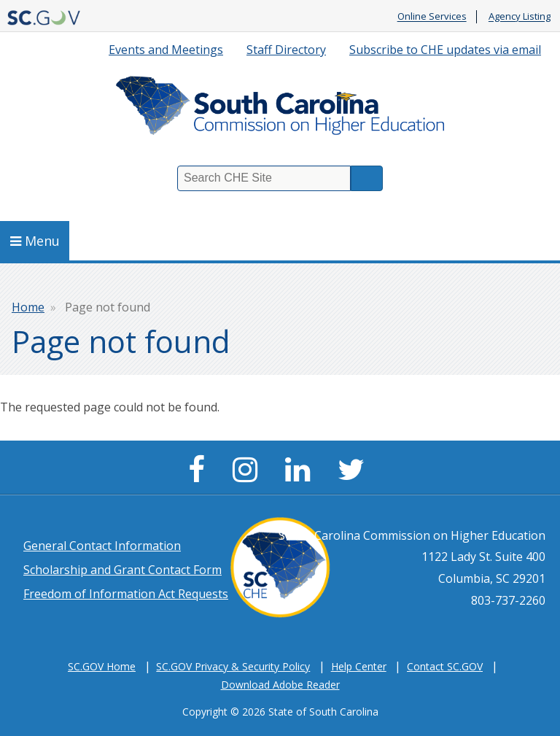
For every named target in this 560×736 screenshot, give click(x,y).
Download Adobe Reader (280, 685)
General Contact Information (102, 546)
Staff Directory (286, 50)
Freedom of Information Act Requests (126, 594)
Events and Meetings (166, 50)
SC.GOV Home (102, 666)
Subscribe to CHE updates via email (445, 50)
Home (28, 307)
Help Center (359, 666)
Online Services (432, 17)
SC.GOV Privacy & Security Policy (233, 666)
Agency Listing (520, 17)
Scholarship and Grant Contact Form (122, 570)
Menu (35, 241)
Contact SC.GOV (445, 666)
